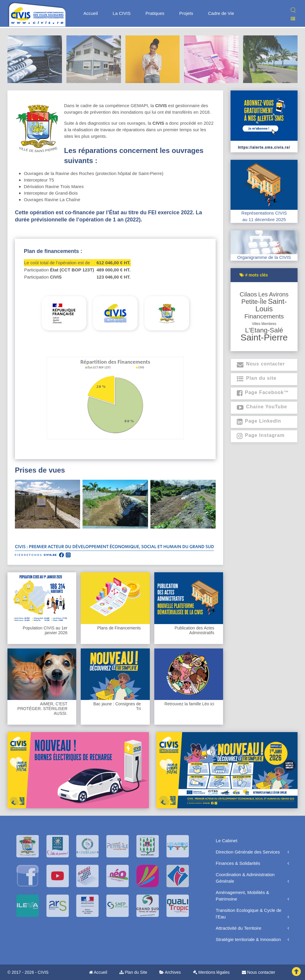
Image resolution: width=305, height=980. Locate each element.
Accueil (91, 13)
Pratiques (155, 13)
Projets (186, 13)
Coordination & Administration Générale (245, 878)
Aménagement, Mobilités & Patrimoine (242, 896)
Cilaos (248, 294)
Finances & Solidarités (238, 863)
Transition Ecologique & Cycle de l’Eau (248, 913)
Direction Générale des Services (248, 852)
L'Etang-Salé (264, 330)
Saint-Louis (271, 305)
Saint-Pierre (264, 337)
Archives (170, 972)
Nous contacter (259, 972)
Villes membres (264, 324)
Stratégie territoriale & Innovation (248, 939)
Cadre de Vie (221, 13)
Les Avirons (273, 294)
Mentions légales (211, 972)
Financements (264, 316)
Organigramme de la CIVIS (264, 257)
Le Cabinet (227, 841)
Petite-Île (254, 302)
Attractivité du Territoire (238, 928)
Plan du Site (133, 972)
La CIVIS (122, 13)
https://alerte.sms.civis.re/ (264, 147)
